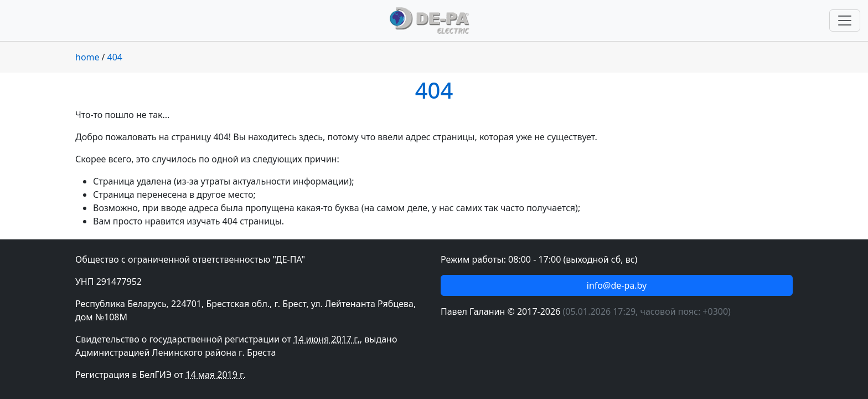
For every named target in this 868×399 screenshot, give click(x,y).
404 (115, 57)
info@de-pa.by (617, 285)
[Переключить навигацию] (845, 21)
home (87, 57)
